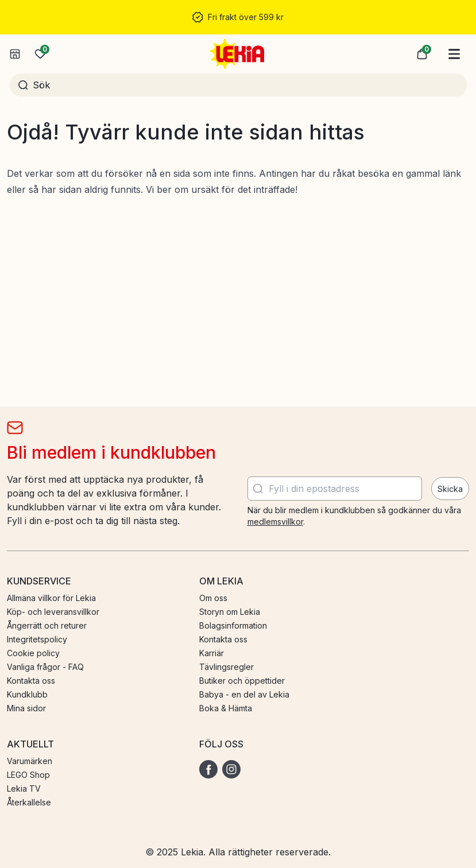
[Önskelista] (40, 54)
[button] (422, 54)
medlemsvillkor (275, 522)
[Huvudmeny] (454, 54)
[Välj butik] (15, 54)
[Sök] (246, 85)
